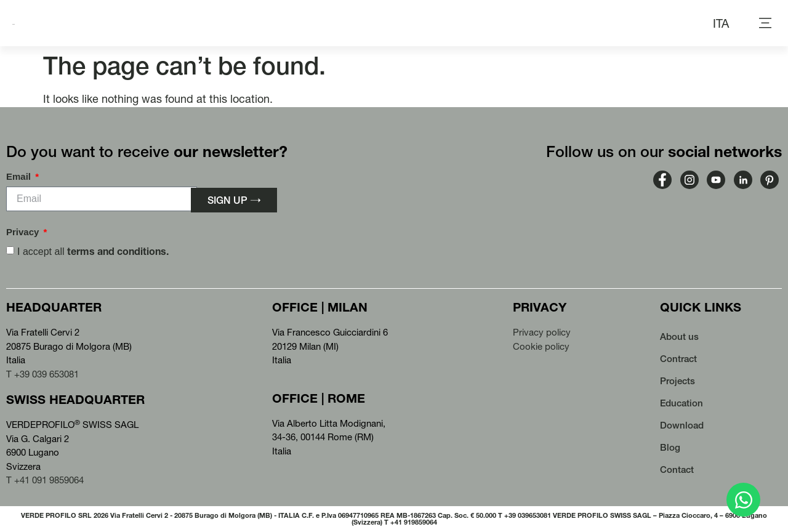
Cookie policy (541, 346)
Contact (677, 470)
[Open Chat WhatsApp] (743, 500)
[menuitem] (721, 23)
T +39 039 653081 (42, 374)
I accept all (93, 252)
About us (679, 337)
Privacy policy (542, 332)
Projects (677, 381)
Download (682, 425)
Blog (670, 447)
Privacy (24, 232)
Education (681, 403)
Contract (678, 359)
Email (20, 177)
